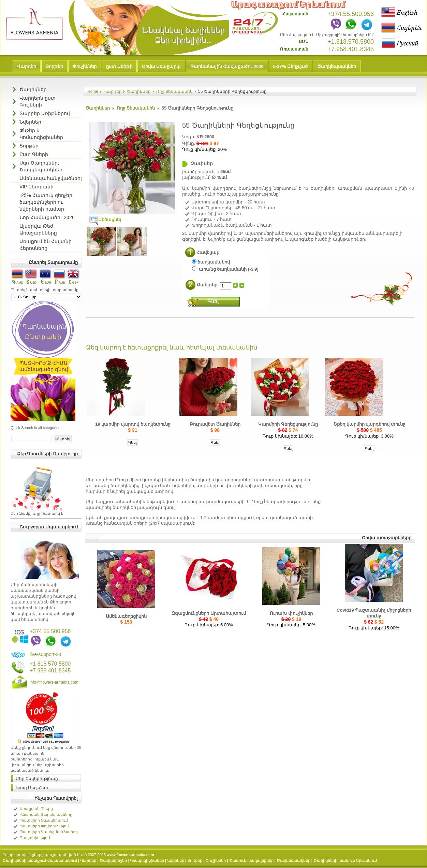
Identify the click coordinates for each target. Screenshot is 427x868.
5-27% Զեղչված (290, 66)
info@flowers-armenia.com (54, 682)
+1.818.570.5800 (351, 42)
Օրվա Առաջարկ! (161, 66)
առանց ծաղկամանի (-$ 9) (225, 269)
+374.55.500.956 (351, 14)
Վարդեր (27, 66)
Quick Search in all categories (35, 428)
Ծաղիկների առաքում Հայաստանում (40, 860)
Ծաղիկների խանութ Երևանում (345, 860)
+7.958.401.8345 (351, 49)
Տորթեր (54, 66)
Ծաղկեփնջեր (113, 860)
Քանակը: (208, 285)
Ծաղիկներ (139, 91)
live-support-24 (46, 654)
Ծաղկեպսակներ (337, 66)
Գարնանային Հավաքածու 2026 (227, 66)
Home (93, 91)
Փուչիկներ (85, 66)
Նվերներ (176, 860)
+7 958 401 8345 (50, 671)
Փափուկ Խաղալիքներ (251, 860)
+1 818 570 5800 (50, 664)
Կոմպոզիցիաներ (147, 860)
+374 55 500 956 (50, 631)
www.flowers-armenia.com (130, 855)
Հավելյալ (207, 252)
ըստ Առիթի (119, 66)
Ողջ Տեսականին (174, 91)
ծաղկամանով (211, 262)
